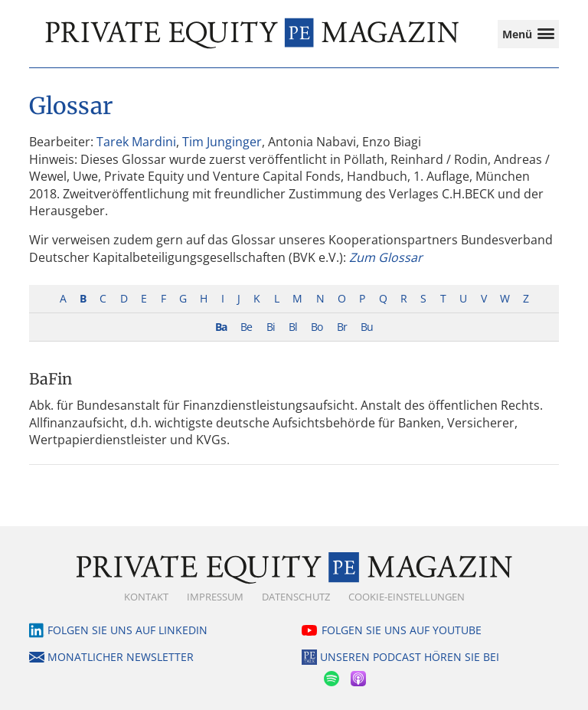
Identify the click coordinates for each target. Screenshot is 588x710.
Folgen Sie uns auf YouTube (402, 630)
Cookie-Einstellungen (407, 597)
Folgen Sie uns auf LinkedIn (127, 630)
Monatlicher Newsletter (121, 657)
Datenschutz (296, 597)
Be (246, 327)
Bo (317, 327)
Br (342, 327)
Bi (271, 327)
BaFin (51, 379)
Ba (221, 327)
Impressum (215, 597)
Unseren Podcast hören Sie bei (410, 657)
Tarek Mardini (136, 142)
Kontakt (146, 597)
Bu (367, 327)
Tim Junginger (222, 142)
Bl (293, 327)
